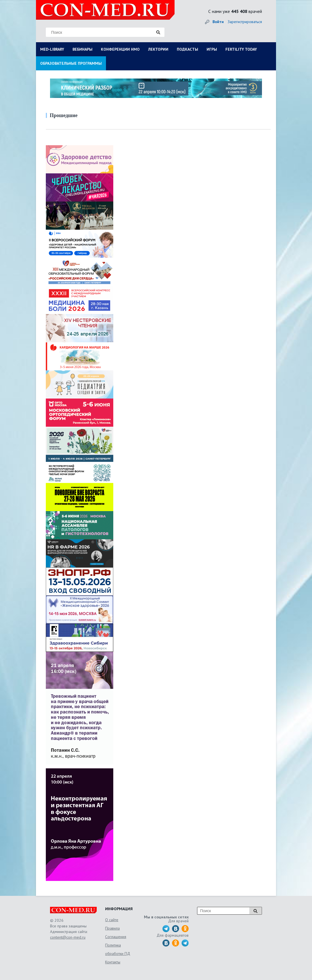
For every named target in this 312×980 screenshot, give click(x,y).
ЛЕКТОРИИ (158, 49)
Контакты (113, 962)
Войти (218, 22)
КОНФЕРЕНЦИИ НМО (120, 49)
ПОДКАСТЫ (187, 49)
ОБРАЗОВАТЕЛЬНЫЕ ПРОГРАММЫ (71, 63)
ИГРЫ (212, 49)
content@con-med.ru (68, 937)
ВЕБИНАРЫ (82, 49)
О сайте (112, 920)
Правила (112, 928)
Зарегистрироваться (245, 22)
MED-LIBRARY (52, 49)
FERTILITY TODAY (241, 49)
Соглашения (116, 937)
